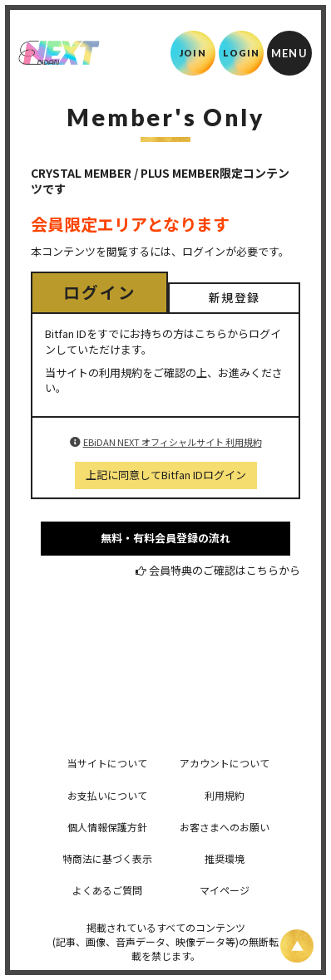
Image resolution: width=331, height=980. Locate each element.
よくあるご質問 (107, 890)
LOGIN (242, 53)
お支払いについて (107, 795)
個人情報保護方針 (107, 827)
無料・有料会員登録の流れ (165, 538)
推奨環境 (225, 858)
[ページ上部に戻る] (297, 946)
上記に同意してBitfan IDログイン (166, 475)
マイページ (225, 890)
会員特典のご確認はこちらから (225, 570)
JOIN (193, 53)
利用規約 (225, 795)
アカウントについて (225, 763)
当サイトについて (107, 763)
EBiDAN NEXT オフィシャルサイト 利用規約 (173, 442)
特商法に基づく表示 (107, 858)
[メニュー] (289, 53)
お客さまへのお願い (225, 827)
